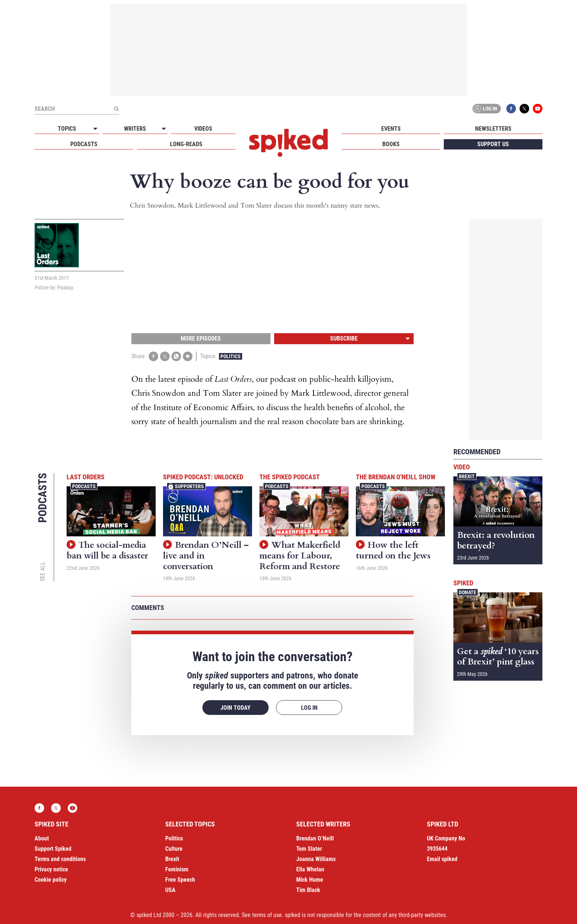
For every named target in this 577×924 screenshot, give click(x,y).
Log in (485, 109)
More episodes (201, 338)
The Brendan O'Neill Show (396, 477)
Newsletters (493, 129)
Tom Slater (309, 849)
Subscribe (344, 338)
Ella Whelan (310, 869)
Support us (493, 144)
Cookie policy (51, 880)
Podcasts (84, 144)
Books (391, 144)
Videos (203, 129)
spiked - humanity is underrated (288, 143)
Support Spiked (53, 849)
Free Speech (180, 880)
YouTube (538, 109)
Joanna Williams (316, 859)
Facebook (511, 109)
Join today (236, 708)
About (42, 838)
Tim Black (308, 890)
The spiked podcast (290, 477)
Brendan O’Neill (315, 838)
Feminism (177, 869)
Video (462, 467)
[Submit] (116, 109)
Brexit (467, 476)
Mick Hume (310, 880)
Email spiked (442, 859)
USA (170, 890)
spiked (463, 583)
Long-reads (186, 144)
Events (391, 129)
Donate (468, 592)
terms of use (267, 915)
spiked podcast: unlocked (203, 477)
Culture (174, 849)
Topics (67, 129)
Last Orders (86, 477)
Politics (231, 356)
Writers (135, 129)
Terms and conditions (60, 859)
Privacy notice (51, 869)
